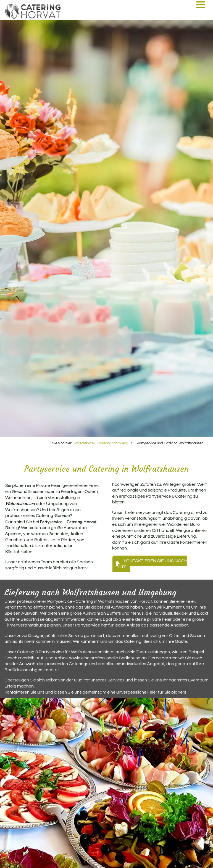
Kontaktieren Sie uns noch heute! (150, 564)
